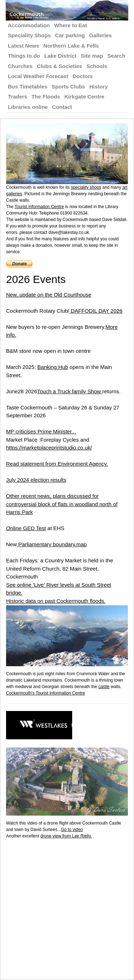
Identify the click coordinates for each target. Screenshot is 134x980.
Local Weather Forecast (38, 76)
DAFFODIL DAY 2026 (96, 311)
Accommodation (29, 25)
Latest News (24, 46)
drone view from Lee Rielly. (66, 836)
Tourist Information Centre (39, 207)
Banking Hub (53, 367)
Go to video (72, 830)
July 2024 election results (36, 480)
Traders (18, 97)
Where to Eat (71, 25)
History (99, 87)
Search (116, 56)
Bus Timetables (28, 87)
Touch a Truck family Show (70, 391)
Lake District (60, 56)
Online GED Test (26, 528)
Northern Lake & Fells (71, 46)
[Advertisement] (67, 906)
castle (104, 687)
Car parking (70, 35)
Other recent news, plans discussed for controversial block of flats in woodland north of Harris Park (62, 504)
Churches (20, 66)
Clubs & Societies (59, 66)
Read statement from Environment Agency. (57, 464)
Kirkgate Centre (84, 97)
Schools (97, 66)
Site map (92, 56)
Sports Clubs (68, 87)
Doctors (83, 76)
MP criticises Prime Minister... (41, 431)
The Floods (46, 97)
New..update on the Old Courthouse (49, 295)
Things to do (24, 56)
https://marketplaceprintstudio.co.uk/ (49, 448)
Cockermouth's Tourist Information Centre (46, 693)
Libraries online (28, 107)
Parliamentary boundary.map (52, 544)
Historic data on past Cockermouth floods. (56, 601)
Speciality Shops (29, 35)
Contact (62, 107)
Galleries (100, 35)
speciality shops (86, 187)
